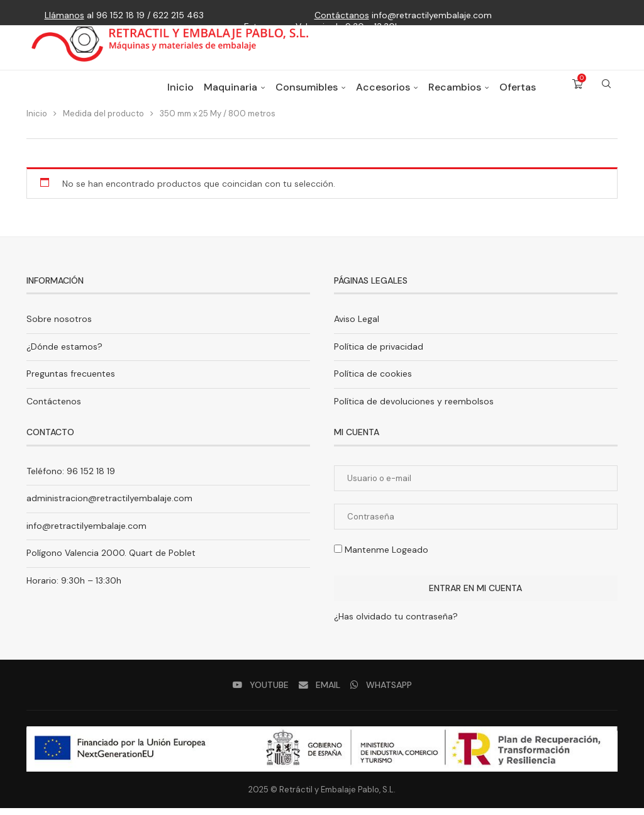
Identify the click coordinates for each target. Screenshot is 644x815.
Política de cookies (373, 380)
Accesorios (383, 97)
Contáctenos (54, 407)
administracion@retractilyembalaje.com (109, 505)
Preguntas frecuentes (71, 380)
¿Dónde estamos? (64, 353)
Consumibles (307, 97)
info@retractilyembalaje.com (403, 15)
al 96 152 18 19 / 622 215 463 (124, 15)
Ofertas (518, 97)
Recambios (455, 97)
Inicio (180, 97)
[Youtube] (261, 691)
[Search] (606, 97)
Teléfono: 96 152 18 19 (71, 477)
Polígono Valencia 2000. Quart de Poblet (111, 560)
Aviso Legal (357, 325)
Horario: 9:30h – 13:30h (74, 587)
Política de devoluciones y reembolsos (414, 407)
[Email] (319, 691)
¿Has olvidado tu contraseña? (396, 623)
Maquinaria (230, 97)
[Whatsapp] (380, 691)
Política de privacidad (379, 353)
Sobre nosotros (59, 325)
